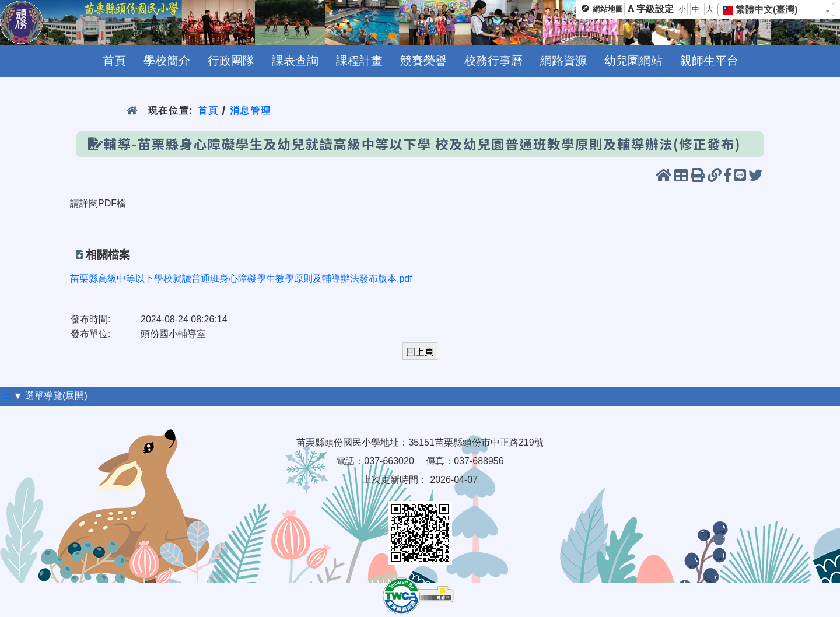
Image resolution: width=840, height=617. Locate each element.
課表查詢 (295, 61)
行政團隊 (231, 61)
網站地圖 (608, 9)
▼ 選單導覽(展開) (50, 396)
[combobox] (776, 10)
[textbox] (764, 10)
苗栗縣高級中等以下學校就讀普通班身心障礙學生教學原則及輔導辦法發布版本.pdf (241, 278)
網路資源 (563, 61)
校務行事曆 (494, 61)
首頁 (114, 61)
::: (7, 396)
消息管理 (251, 111)
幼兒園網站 (633, 61)
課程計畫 (359, 61)
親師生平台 (709, 61)
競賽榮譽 (423, 61)
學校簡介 (167, 61)
